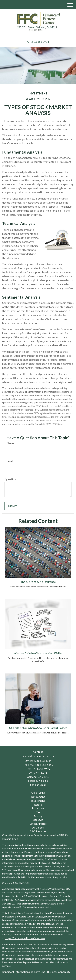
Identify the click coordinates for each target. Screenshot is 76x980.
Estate (38, 805)
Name (10, 443)
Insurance (38, 808)
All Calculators (38, 831)
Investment (38, 801)
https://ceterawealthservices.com (25, 938)
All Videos (38, 827)
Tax (38, 812)
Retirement (38, 797)
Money (38, 816)
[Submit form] (12, 506)
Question (10, 479)
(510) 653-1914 (38, 42)
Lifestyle (38, 820)
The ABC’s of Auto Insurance (38, 582)
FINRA (6, 900)
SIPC (14, 900)
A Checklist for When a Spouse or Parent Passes (38, 728)
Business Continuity (59, 972)
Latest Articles (38, 824)
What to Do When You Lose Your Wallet (38, 653)
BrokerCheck (10, 839)
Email (10, 461)
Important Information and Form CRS (24, 972)
